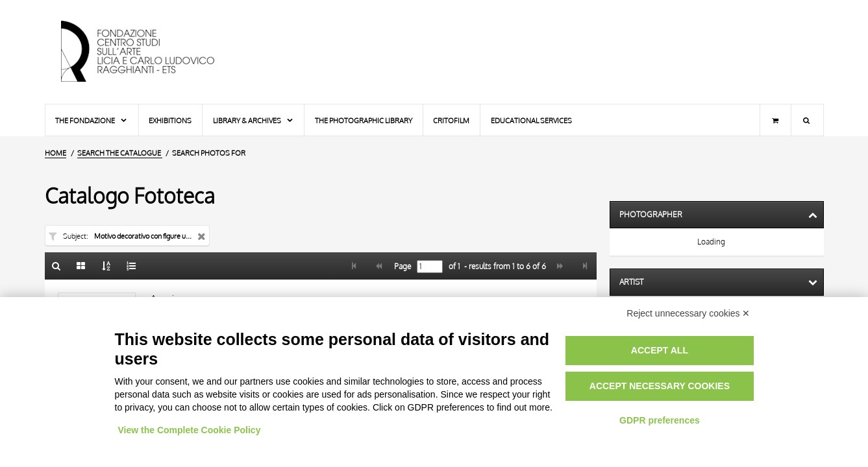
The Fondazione (92, 120)
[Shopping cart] (775, 120)
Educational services (531, 120)
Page (402, 267)
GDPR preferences (660, 420)
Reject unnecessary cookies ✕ (688, 313)
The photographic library (364, 120)
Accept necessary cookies (660, 386)
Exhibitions (170, 120)
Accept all (660, 350)
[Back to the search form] (56, 266)
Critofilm (451, 120)
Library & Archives (254, 120)
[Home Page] (149, 52)
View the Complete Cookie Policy (190, 430)
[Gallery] (81, 266)
